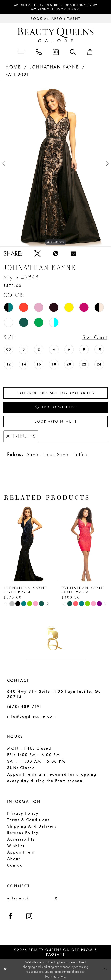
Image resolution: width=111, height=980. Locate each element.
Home (13, 67)
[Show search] (73, 52)
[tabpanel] (55, 164)
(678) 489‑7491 (25, 707)
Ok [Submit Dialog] (105, 969)
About (14, 859)
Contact (16, 865)
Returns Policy (23, 833)
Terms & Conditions (28, 820)
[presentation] (27, 543)
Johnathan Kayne (54, 67)
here (63, 976)
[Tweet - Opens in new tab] (37, 253)
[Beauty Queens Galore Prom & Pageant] (56, 35)
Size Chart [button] (95, 337)
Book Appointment (56, 421)
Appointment (21, 852)
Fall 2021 (17, 75)
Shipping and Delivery (32, 826)
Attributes (21, 436)
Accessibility (21, 839)
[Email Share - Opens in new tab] (73, 254)
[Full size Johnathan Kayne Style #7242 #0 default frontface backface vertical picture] (55, 164)
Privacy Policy (23, 813)
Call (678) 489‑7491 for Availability (56, 393)
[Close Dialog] (5, 969)
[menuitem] (21, 52)
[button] (21, 52)
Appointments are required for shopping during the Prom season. (56, 7)
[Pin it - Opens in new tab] (56, 253)
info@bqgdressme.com (32, 716)
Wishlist (16, 846)
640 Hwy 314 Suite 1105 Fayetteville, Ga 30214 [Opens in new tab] (54, 694)
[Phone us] (39, 52)
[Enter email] (32, 898)
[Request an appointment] (55, 19)
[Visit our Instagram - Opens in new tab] (29, 916)
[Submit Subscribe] (55, 898)
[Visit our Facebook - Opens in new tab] (11, 916)
